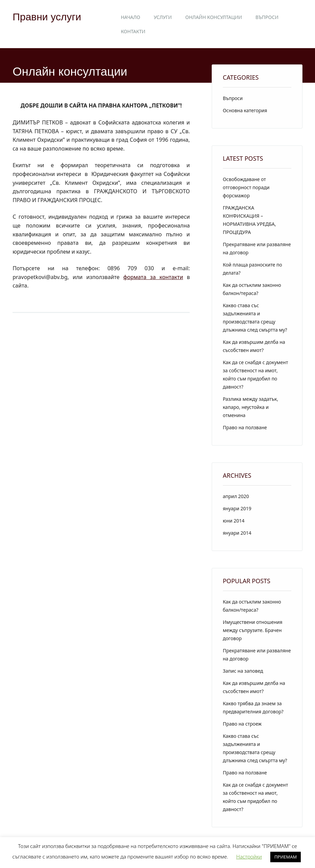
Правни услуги (47, 17)
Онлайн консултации (214, 17)
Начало (131, 17)
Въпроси (267, 17)
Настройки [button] (249, 856)
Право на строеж (242, 724)
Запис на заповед (243, 671)
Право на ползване (245, 427)
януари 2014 (237, 533)
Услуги (163, 17)
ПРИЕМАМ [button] (286, 857)
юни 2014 (234, 521)
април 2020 (236, 496)
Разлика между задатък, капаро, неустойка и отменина (250, 407)
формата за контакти (153, 277)
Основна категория (245, 110)
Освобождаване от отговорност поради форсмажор (246, 187)
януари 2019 (237, 508)
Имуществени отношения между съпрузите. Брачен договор (253, 630)
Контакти (133, 31)
